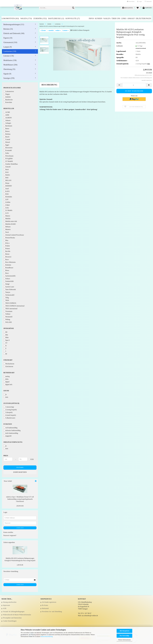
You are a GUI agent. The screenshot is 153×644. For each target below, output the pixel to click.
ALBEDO (8, 118)
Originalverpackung (13, 442)
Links (124, 19)
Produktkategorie (12, 88)
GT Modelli (8, 161)
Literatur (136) (9, 56)
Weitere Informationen (124, 640)
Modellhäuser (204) (10, 65)
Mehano (7, 227)
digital (6, 382)
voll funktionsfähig (10, 428)
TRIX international (10, 308)
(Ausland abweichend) (141, 48)
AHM (6, 115)
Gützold (7, 167)
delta (6, 379)
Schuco (7, 279)
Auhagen (7, 123)
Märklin (7, 218)
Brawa (6, 131)
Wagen (7, 94)
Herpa (6, 183)
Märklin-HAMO (10, 224)
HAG (6, 172)
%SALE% (107, 19)
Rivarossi (7, 257)
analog (7, 376)
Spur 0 (6, 340)
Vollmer (7, 314)
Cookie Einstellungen (10, 621)
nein (6, 397)
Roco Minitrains (9, 262)
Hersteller (9, 108)
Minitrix (7, 229)
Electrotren (8, 148)
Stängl (6, 284)
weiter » (58, 30)
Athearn (7, 120)
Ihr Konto (45, 605)
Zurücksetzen (20, 472)
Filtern (20, 467)
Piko (6, 240)
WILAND (8, 322)
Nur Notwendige (124, 636)
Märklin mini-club (10, 221)
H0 (5, 332)
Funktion (8, 424)
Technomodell (9, 295)
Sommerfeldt (9, 281)
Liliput (7, 205)
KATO (6, 191)
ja (5, 394)
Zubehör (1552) (40, 19)
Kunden (99, 19)
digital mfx (8, 384)
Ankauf (131, 19)
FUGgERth (8, 158)
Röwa (6, 270)
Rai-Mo (7, 251)
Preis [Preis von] (6, 456)
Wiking (7, 319)
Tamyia (7, 292)
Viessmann (8, 311)
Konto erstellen (8, 532)
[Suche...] (73, 8)
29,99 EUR (20, 506)
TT (5, 343)
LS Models (8, 210)
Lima (6, 208)
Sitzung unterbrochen (10, 602)
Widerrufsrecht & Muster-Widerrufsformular (17, 615)
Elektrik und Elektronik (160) (14, 33)
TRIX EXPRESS (10, 303)
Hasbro (7, 175)
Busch (6, 137)
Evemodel (8, 150)
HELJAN (7, 180)
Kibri (6, 194)
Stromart (8, 360)
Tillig (6, 298)
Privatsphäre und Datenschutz (12, 618)
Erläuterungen (143, 19)
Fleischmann (8, 156)
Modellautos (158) (10, 60)
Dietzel (7, 142)
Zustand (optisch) (11, 403)
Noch (6, 232)
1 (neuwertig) (9, 407)
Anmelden (20, 528)
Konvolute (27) (73, 19)
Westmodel (8, 317)
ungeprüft (7, 436)
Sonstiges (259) (9, 78)
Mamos (7, 216)
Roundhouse (8, 268)
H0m (6, 337)
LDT (6, 199)
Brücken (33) (8, 29)
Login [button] (139, 1)
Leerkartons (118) (10, 51)
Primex (7, 248)
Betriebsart (9, 373)
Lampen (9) (8, 47)
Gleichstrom (8, 366)
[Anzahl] (134, 85)
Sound (6, 391)
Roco (6, 259)
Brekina (7, 134)
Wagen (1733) (26, 19)
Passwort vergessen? (10, 535)
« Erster (43, 30)
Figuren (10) (8, 38)
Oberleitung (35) (9, 69)
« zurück (51, 30)
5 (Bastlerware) (9, 418)
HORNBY (8, 186)
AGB (5, 608)
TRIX (6, 300)
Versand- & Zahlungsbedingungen (14, 612)
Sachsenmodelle (9, 276)
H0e (6, 335)
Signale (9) (7, 74)
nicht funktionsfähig (11, 433)
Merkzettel (148, 1)
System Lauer (9, 287)
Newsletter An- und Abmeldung (52, 612)
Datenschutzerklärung (47, 637)
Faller (6, 153)
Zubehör (7, 97)
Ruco (6, 273)
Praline (7, 246)
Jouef (6, 188)
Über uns (116, 19)
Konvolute (8, 102)
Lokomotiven (9, 91)
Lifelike (7, 202)
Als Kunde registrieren (49, 602)
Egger (6, 145)
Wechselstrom (9, 364)
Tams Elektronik (10, 289)
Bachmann (8, 126)
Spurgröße (9, 328)
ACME (7, 112)
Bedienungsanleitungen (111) (14, 24)
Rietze (6, 254)
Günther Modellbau (11, 164)
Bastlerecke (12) (56, 19)
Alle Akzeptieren (124, 631)
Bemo (6, 128)
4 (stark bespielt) (10, 415)
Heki (6, 178)
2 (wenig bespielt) (10, 410)
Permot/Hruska (9, 238)
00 (5, 354)
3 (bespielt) (8, 412)
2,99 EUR (20, 565)
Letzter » (66, 30)
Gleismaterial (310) (10, 42)
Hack (6, 169)
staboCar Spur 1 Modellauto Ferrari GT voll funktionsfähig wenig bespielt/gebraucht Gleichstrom (20, 499)
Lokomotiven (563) (10, 19)
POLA (6, 243)
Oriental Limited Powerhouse (14, 235)
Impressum (6, 605)
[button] (131, 1)
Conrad (7, 139)
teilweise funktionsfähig (12, 430)
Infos (91, 19)
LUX (6, 213)
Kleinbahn (8, 197)
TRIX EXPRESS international (14, 306)
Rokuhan (7, 265)
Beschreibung (49, 85)
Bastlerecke (8, 100)
